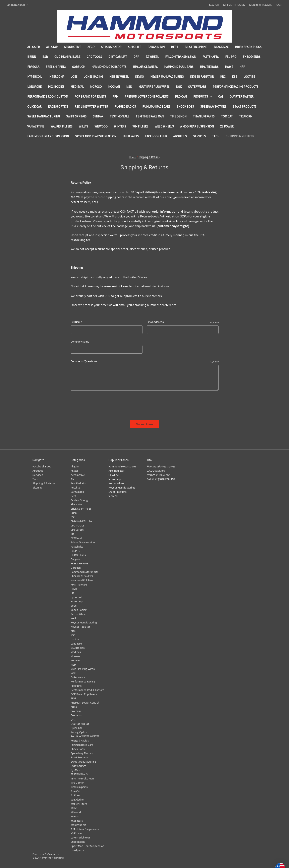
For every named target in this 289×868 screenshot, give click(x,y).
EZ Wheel (152, 57)
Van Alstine (36, 126)
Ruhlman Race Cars (156, 107)
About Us (180, 136)
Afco (91, 47)
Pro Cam (181, 96)
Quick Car (34, 107)
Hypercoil (35, 77)
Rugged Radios (125, 107)
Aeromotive (73, 47)
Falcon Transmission (181, 57)
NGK (179, 87)
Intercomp (56, 77)
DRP (136, 57)
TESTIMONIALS (120, 116)
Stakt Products (245, 107)
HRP (242, 67)
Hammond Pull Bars (179, 67)
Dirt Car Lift (118, 57)
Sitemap (38, 488)
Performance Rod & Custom (48, 96)
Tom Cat (227, 116)
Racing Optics (58, 107)
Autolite (134, 47)
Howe (229, 67)
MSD (129, 87)
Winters (120, 126)
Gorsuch (79, 67)
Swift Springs (76, 116)
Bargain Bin (156, 47)
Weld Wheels (164, 126)
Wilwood (101, 126)
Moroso (96, 87)
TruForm (246, 116)
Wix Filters (140, 126)
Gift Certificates (234, 5)
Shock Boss (185, 107)
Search (214, 5)
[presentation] (101, 404)
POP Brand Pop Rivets (90, 96)
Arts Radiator (111, 47)
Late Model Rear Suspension (48, 136)
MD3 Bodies (56, 87)
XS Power (227, 126)
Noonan (114, 87)
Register (268, 5)
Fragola (33, 67)
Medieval (77, 87)
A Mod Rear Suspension (197, 126)
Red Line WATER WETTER (91, 107)
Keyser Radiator (202, 77)
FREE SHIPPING (56, 67)
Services (199, 136)
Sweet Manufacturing (44, 116)
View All (113, 496)
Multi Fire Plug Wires (154, 87)
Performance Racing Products (236, 87)
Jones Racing (93, 77)
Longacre (34, 87)
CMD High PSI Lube (67, 57)
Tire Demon (178, 116)
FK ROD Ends (252, 57)
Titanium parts (204, 116)
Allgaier (34, 47)
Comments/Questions (145, 361)
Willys (83, 126)
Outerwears (197, 87)
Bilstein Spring (196, 47)
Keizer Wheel (119, 77)
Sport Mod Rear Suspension (96, 136)
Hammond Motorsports (109, 67)
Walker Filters (62, 126)
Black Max (221, 47)
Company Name (80, 342)
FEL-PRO (231, 57)
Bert (175, 47)
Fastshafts (211, 57)
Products (203, 96)
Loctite (249, 77)
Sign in (253, 5)
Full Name (76, 322)
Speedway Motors (213, 107)
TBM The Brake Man (150, 116)
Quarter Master (242, 96)
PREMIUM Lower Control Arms (147, 96)
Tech (216, 136)
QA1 (221, 96)
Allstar (52, 47)
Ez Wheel (114, 475)
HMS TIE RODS (209, 67)
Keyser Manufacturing (167, 77)
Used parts (131, 136)
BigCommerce (52, 854)
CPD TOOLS (94, 57)
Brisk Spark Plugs (248, 47)
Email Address (183, 322)
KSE (235, 77)
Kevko (139, 77)
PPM (115, 96)
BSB (45, 57)
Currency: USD (17, 5)
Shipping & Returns (240, 136)
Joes (74, 77)
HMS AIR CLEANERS (145, 67)
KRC (223, 77)
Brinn (32, 57)
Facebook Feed (156, 136)
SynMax (98, 116)
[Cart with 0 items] (279, 5)
